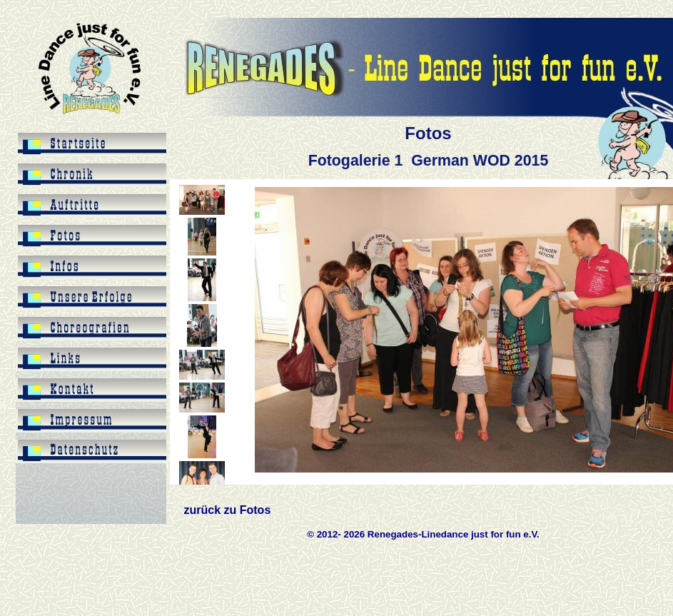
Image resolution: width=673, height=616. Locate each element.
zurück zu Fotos (228, 510)
